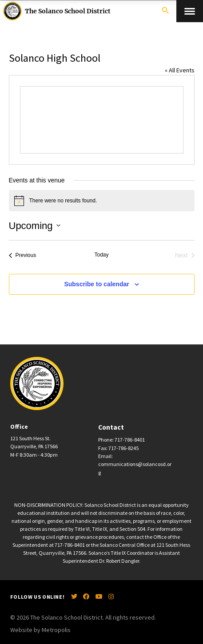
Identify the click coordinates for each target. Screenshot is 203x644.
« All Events (180, 70)
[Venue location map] (102, 120)
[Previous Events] (23, 255)
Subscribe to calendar (96, 284)
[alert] (102, 201)
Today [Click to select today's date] (101, 255)
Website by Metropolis (40, 630)
